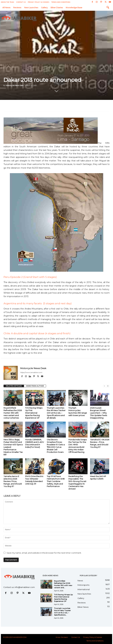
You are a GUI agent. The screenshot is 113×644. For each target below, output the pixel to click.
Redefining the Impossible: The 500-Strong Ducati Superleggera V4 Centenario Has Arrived (77, 483)
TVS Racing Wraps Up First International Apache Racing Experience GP (34, 413)
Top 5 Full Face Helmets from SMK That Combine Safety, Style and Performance (56, 481)
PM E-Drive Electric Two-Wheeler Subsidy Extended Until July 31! (34, 480)
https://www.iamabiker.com (31, 372)
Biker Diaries (57, 7)
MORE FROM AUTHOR (35, 386)
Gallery (44, 7)
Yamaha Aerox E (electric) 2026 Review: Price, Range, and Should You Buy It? (13, 481)
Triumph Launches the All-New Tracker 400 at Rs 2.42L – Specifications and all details (56, 413)
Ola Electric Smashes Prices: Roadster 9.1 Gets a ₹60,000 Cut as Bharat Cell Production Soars (56, 446)
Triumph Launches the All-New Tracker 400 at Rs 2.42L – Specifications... (62, 612)
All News (6, 7)
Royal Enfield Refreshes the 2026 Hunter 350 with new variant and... (63, 584)
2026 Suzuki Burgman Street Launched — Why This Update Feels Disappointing (99, 413)
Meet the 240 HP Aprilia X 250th (98, 478)
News (80, 581)
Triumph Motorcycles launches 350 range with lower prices (78, 412)
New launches (31, 7)
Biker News (83, 607)
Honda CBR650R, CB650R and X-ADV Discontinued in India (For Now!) (35, 443)
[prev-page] (104, 386)
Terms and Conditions (61, 2)
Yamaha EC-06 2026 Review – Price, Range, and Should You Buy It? (100, 443)
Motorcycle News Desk (15, 85)
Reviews (17, 7)
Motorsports (83, 585)
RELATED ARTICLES (14, 386)
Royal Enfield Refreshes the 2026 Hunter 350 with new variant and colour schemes (13, 413)
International (84, 589)
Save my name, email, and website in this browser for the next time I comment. (44, 553)
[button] (108, 7)
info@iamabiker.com (25, 587)
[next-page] (108, 386)
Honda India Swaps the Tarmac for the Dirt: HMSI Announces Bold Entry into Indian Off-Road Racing (78, 446)
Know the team (7, 2)
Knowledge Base (74, 7)
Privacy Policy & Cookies (38, 2)
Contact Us (21, 2)
